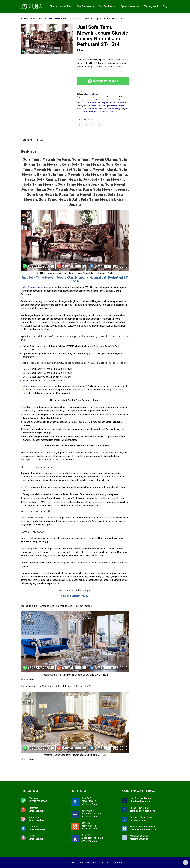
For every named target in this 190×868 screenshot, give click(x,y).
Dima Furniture (37, 811)
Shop (52, 6)
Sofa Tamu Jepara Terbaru (107, 106)
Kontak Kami (66, 6)
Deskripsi (28, 140)
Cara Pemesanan (85, 6)
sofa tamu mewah (34, 386)
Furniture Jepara (87, 97)
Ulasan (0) (42, 140)
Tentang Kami (151, 6)
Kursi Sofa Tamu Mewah (92, 100)
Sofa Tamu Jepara (90, 106)
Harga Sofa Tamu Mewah (103, 97)
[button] (68, 29)
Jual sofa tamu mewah (32, 287)
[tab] (28, 140)
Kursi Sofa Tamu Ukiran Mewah (113, 100)
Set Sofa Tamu (36, 18)
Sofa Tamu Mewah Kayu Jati (114, 109)
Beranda (24, 18)
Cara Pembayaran (107, 6)
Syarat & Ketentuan (130, 6)
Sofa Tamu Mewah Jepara (93, 109)
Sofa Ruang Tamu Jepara (106, 103)
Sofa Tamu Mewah (51, 18)
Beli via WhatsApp (103, 81)
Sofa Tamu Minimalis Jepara (105, 111)
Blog (165, 6)
